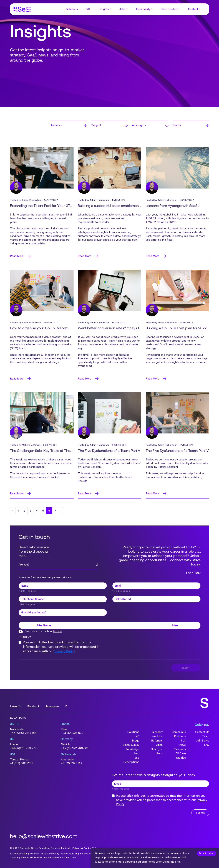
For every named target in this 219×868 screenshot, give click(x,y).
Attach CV (25, 637)
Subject (96, 125)
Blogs (136, 741)
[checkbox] (20, 642)
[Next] (61, 511)
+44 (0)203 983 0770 (24, 748)
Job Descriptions (131, 760)
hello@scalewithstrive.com (44, 837)
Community (143, 9)
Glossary (157, 732)
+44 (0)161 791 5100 (23, 733)
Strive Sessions (180, 747)
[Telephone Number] (63, 599)
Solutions (72, 9)
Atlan (159, 745)
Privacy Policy (65, 651)
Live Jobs (157, 736)
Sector (177, 125)
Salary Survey (131, 745)
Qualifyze (157, 749)
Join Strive (203, 741)
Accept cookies (207, 853)
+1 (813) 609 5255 (22, 763)
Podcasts (180, 736)
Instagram (52, 706)
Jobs (122, 9)
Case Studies (169, 9)
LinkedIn (16, 706)
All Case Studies (181, 756)
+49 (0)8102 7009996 (75, 748)
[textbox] (63, 586)
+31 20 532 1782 (72, 763)
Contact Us (202, 732)
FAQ (207, 745)
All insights (139, 125)
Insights (104, 9)
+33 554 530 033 (72, 733)
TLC (183, 741)
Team (206, 736)
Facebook (33, 706)
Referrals (157, 741)
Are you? (24, 565)
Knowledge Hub (132, 751)
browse (58, 631)
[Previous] (13, 511)
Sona (159, 753)
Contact (193, 9)
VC (88, 9)
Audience (56, 125)
